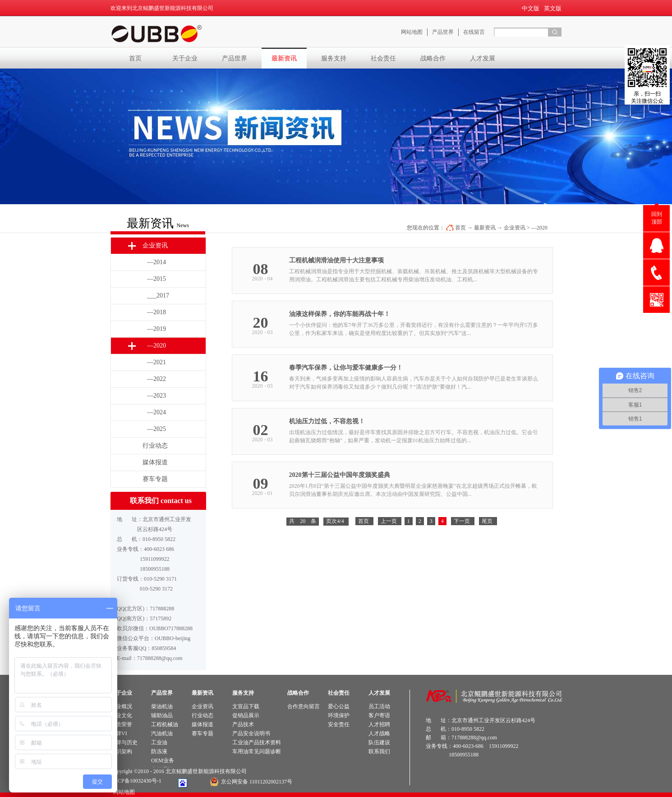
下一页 (462, 521)
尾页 (487, 521)
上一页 (389, 521)
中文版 (531, 8)
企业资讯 (515, 228)
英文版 (553, 8)
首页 (135, 58)
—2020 (539, 228)
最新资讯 (485, 228)
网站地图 (123, 792)
